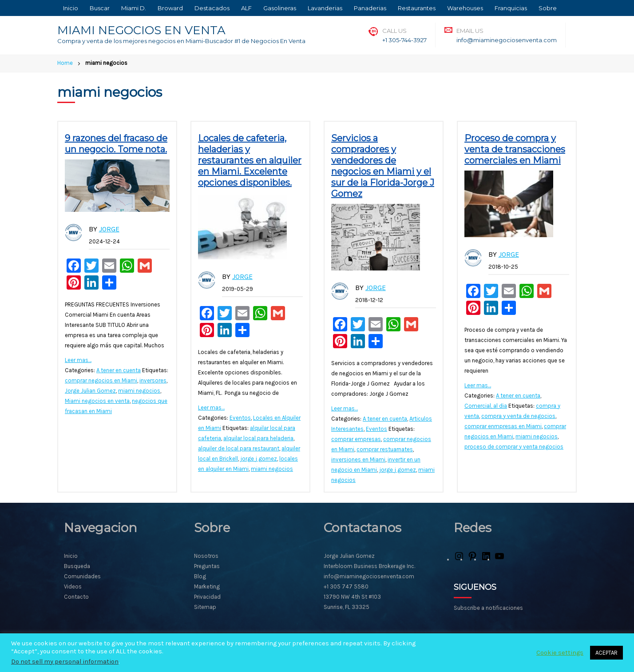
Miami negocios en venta (97, 401)
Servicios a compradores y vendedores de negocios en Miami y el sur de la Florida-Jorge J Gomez (383, 166)
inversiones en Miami (358, 459)
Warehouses (465, 8)
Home (65, 63)
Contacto (76, 597)
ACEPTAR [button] (606, 653)
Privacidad (207, 597)
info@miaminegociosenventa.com (507, 40)
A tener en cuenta (119, 370)
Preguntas (207, 566)
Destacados (212, 8)
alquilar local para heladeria (258, 438)
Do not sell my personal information (65, 662)
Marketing (207, 587)
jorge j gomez (259, 459)
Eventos (240, 418)
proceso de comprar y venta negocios (514, 447)
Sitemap (205, 607)
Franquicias (511, 8)
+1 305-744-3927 (404, 40)
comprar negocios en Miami (101, 380)
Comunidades (82, 576)
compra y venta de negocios (518, 416)
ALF (246, 8)
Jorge (109, 229)
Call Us (394, 31)
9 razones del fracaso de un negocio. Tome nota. (116, 144)
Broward (170, 8)
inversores (153, 380)
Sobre (548, 8)
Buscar (100, 8)
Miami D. (134, 8)
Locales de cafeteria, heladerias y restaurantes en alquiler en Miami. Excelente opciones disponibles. (250, 160)
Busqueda (77, 566)
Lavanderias (325, 8)
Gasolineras (280, 8)
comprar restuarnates (385, 449)
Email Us (470, 31)
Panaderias (370, 8)
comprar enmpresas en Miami (503, 426)
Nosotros (206, 556)
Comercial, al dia (486, 406)
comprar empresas (356, 439)
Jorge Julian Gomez (90, 391)
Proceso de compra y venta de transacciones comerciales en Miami (515, 149)
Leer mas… (78, 360)
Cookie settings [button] (560, 653)
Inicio (71, 8)
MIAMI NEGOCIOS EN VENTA (141, 30)
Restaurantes (417, 8)
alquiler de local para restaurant (239, 448)
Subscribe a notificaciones (488, 608)
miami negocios (139, 391)
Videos (73, 587)
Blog (200, 576)
